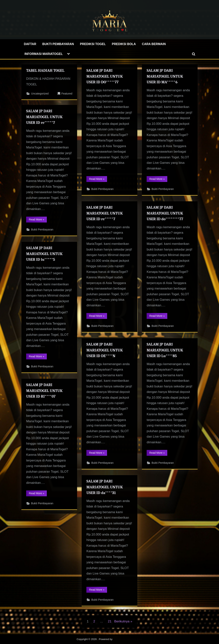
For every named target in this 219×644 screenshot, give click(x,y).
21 (110, 621)
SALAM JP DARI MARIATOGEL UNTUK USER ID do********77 (165, 213)
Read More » (98, 181)
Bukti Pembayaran (102, 190)
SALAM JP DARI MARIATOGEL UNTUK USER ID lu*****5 (45, 254)
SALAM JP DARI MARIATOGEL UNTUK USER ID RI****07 (45, 391)
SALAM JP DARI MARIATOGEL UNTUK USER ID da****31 (105, 487)
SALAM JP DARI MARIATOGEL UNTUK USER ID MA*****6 (165, 76)
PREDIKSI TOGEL (93, 44)
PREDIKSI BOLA (124, 44)
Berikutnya (122, 621)
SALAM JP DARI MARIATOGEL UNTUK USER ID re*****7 (45, 117)
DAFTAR (30, 44)
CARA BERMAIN (154, 44)
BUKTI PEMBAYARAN (58, 44)
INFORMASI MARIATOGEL (44, 54)
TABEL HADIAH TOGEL (46, 71)
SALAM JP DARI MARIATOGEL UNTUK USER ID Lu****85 (165, 350)
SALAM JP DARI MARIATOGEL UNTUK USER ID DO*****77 (105, 76)
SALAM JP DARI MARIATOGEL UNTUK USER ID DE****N (105, 350)
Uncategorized (40, 94)
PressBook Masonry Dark (128, 639)
